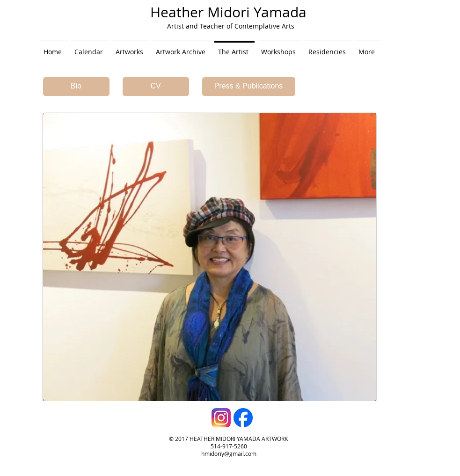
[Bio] (76, 87)
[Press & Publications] (249, 87)
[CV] (156, 87)
